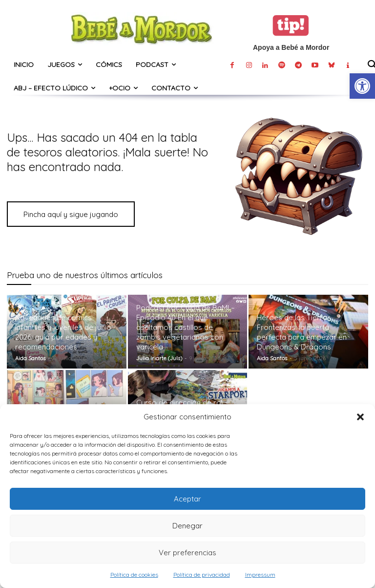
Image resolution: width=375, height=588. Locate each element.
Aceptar (187, 499)
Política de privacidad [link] (202, 575)
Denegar (187, 526)
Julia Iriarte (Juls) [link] (159, 358)
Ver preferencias (187, 553)
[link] (362, 86)
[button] (360, 417)
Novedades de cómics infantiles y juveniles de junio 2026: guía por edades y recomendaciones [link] (63, 332)
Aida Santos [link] (30, 358)
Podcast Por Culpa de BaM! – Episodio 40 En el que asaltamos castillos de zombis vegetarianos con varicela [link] (186, 327)
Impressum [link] (260, 575)
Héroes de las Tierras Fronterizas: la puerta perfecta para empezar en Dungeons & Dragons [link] (302, 332)
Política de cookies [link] (134, 575)
